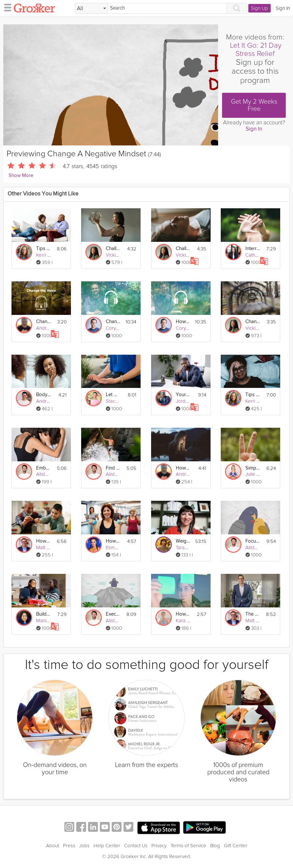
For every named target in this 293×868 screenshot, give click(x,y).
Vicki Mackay (120, 255)
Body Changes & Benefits (44, 395)
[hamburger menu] (6, 7)
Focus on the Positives (253, 541)
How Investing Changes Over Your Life (44, 541)
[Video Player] (111, 85)
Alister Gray (49, 474)
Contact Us (136, 846)
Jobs (84, 846)
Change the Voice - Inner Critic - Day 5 (44, 322)
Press (69, 846)
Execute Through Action (113, 614)
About (53, 846)
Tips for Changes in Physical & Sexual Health (44, 249)
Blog (215, 846)
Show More (21, 176)
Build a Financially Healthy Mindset (44, 614)
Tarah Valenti (189, 548)
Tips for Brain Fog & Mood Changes (253, 395)
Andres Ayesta (52, 401)
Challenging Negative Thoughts (113, 249)
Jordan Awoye (192, 401)
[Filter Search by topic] (91, 9)
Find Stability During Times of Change (113, 468)
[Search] (167, 8)
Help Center (107, 846)
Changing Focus (113, 322)
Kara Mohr (187, 621)
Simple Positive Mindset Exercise (253, 468)
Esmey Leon (119, 548)
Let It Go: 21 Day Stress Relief (256, 50)
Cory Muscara (121, 328)
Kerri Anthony (51, 255)
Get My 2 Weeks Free (254, 105)
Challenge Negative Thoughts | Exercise (183, 249)
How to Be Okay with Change (183, 322)
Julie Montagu (260, 474)
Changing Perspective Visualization (253, 322)
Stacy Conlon (120, 401)
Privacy (159, 846)
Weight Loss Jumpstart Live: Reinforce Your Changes (183, 541)
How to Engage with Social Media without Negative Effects (183, 468)
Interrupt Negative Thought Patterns (253, 249)
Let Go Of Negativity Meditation (113, 395)
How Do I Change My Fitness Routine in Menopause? (113, 541)
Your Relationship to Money (183, 395)
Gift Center (236, 846)
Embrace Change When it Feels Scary (44, 468)
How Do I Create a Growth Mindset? (183, 614)
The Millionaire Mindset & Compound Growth (253, 614)
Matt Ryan (47, 548)
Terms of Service (188, 846)
